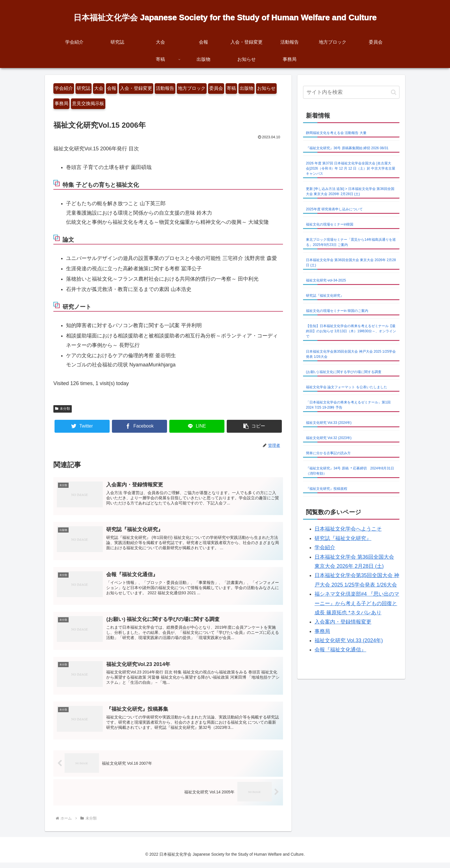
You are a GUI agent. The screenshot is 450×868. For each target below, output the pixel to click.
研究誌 (84, 88)
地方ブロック (192, 88)
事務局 (61, 103)
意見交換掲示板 (88, 103)
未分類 (63, 409)
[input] (351, 92)
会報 (112, 88)
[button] (254, 426)
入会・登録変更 (136, 88)
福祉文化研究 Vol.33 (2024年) (329, 423)
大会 (99, 88)
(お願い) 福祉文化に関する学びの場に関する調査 (344, 372)
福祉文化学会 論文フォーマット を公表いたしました (347, 387)
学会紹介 (64, 88)
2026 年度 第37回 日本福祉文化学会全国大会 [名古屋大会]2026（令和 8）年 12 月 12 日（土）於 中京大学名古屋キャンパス (351, 168)
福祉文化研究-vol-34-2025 (326, 280)
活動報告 (165, 88)
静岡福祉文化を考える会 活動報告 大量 (336, 133)
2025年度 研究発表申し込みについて (334, 209)
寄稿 (231, 88)
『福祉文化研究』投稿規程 (327, 489)
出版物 (247, 88)
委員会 (216, 88)
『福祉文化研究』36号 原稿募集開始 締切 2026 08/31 (347, 148)
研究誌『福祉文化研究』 (325, 296)
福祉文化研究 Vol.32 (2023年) (329, 438)
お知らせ (266, 88)
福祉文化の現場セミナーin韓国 (330, 224)
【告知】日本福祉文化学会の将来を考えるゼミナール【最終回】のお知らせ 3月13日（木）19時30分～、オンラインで (351, 331)
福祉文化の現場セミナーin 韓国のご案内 (337, 311)
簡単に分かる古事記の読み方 (328, 453)
